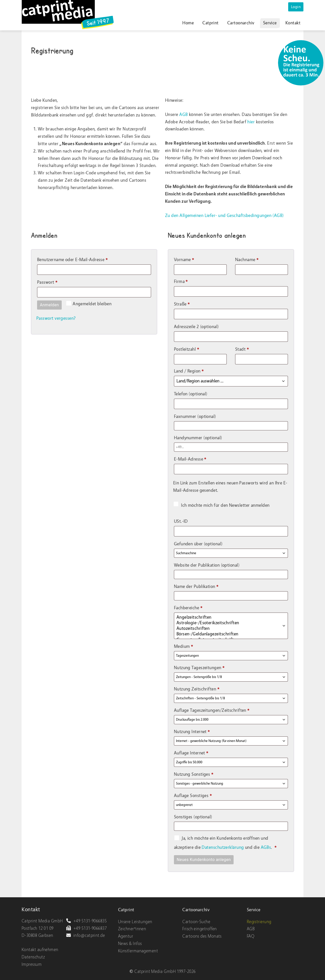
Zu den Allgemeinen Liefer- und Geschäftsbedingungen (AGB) (224, 216)
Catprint (210, 23)
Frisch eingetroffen (200, 929)
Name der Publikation (196, 587)
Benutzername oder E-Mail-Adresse (84, 259)
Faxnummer (195, 417)
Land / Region (189, 371)
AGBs (266, 847)
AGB (183, 115)
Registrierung (259, 922)
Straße (182, 304)
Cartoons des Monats (202, 936)
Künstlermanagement (138, 951)
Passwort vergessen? (56, 318)
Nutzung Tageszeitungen (199, 668)
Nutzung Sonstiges (194, 774)
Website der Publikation (207, 565)
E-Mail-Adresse (202, 458)
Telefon (191, 394)
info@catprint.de (85, 935)
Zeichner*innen (132, 929)
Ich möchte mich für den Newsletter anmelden (221, 505)
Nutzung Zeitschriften (197, 689)
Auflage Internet (191, 753)
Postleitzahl (186, 349)
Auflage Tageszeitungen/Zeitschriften (212, 710)
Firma (181, 282)
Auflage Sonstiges (193, 796)
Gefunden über (198, 544)
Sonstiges (193, 817)
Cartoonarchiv (241, 23)
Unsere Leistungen (135, 922)
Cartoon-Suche (196, 922)
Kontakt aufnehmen (40, 950)
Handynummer (198, 438)
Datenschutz (33, 957)
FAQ (251, 936)
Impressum (32, 964)
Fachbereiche (188, 608)
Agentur (126, 936)
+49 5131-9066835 (86, 921)
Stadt (242, 349)
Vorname (184, 260)
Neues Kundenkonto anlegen (204, 860)
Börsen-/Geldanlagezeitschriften (226, 634)
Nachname (247, 260)
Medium (184, 646)
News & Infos (130, 944)
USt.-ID (182, 521)
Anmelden (49, 305)
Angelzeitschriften (226, 617)
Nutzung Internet (192, 732)
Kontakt (293, 23)
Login (296, 7)
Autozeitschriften (226, 629)
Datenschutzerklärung (223, 847)
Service (270, 23)
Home (188, 23)
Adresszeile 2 (196, 327)
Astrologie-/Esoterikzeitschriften (226, 623)
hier (251, 122)
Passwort (59, 281)
